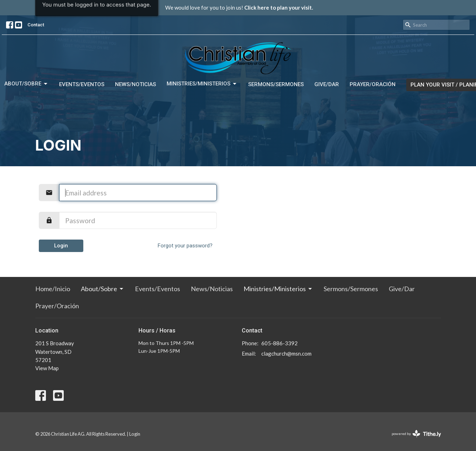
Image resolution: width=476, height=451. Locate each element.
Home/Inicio (53, 289)
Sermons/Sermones (276, 84)
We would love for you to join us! (239, 7)
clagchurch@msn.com (286, 353)
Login (61, 246)
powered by (416, 434)
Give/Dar (327, 84)
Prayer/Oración (373, 84)
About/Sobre (26, 84)
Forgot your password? (185, 246)
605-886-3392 (279, 343)
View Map (47, 368)
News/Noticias (135, 84)
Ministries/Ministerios (202, 84)
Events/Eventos (82, 84)
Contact (36, 25)
